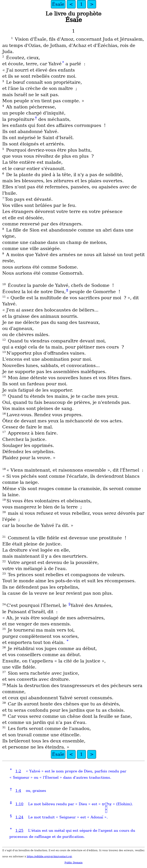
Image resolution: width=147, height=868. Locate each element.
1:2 (18, 771)
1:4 (18, 791)
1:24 (19, 817)
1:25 (19, 830)
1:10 (19, 804)
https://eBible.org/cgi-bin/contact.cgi (49, 856)
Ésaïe (58, 4)
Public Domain (73, 863)
